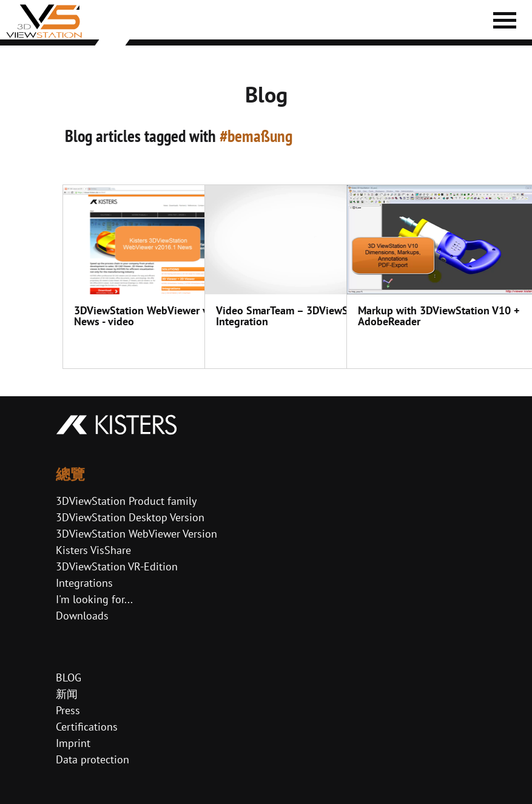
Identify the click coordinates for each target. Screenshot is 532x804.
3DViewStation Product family (126, 501)
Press (68, 710)
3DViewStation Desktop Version (130, 517)
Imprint (73, 743)
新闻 (67, 694)
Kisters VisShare (93, 550)
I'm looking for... (94, 599)
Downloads (82, 616)
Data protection (93, 759)
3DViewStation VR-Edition (117, 566)
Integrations (84, 583)
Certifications (87, 727)
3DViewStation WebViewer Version (136, 534)
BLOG (69, 677)
